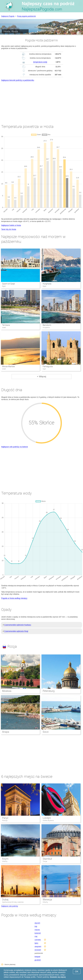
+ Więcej (41, 376)
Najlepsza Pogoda (8, 16)
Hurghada (47, 284)
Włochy (5, 861)
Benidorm (47, 325)
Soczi (46, 732)
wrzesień (38, 950)
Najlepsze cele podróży (10, 906)
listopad (37, 957)
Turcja (45, 861)
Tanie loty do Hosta (9, 229)
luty (36, 926)
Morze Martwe (8, 366)
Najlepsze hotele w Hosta (11, 225)
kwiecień (38, 933)
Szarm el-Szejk (9, 284)
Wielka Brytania (48, 820)
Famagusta (48, 366)
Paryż (5, 818)
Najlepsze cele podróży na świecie (15, 447)
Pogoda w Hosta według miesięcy (14, 598)
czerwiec (38, 940)
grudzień (38, 960)
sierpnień (38, 946)
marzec (37, 930)
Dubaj (5, 900)
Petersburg (49, 691)
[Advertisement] (41, 101)
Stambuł (47, 859)
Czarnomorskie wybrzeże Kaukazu (18, 625)
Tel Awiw (6, 325)
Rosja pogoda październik (27, 16)
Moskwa (7, 691)
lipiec (36, 943)
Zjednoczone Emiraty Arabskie (13, 902)
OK (77, 971)
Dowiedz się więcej (58, 977)
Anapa (6, 732)
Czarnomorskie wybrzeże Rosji (16, 631)
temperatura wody (40, 62)
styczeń (37, 923)
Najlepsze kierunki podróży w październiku (18, 80)
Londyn (47, 818)
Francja (5, 820)
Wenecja (47, 900)
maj (36, 936)
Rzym (5, 859)
